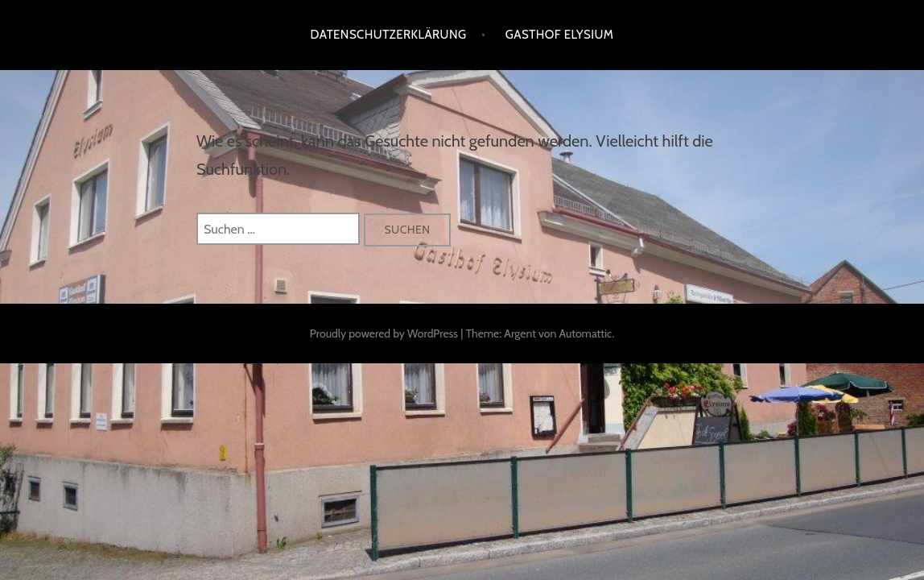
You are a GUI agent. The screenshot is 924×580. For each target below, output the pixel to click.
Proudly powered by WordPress (384, 333)
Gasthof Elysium (560, 35)
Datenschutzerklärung (389, 35)
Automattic (585, 333)
